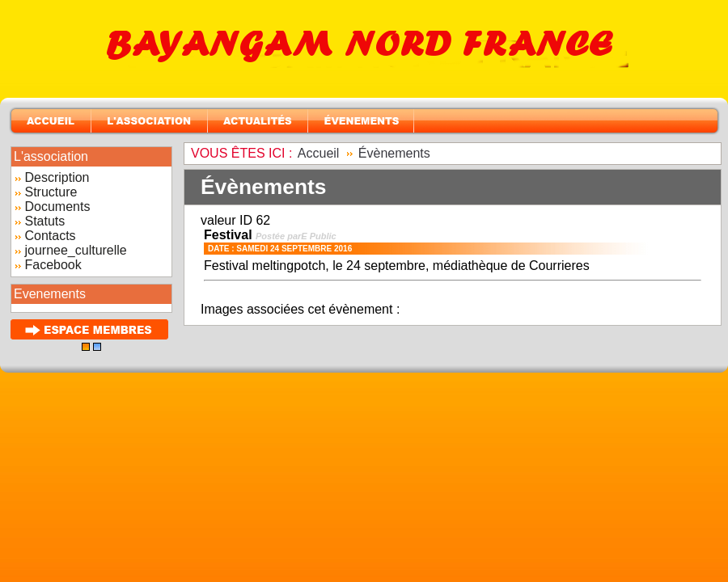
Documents (57, 207)
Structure (51, 192)
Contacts (50, 236)
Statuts (44, 221)
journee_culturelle (75, 250)
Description (57, 177)
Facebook (53, 265)
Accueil (319, 153)
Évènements (394, 153)
